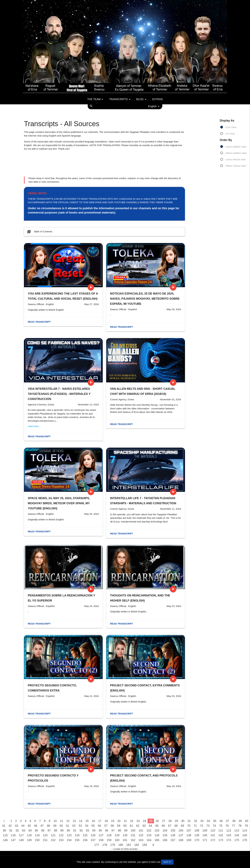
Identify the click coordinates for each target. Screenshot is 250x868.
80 (4, 831)
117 (21, 835)
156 (85, 840)
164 (149, 840)
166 (165, 840)
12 (68, 821)
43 (16, 826)
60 (125, 826)
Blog (142, 99)
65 (157, 826)
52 (74, 826)
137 (181, 835)
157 (93, 840)
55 (93, 826)
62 (138, 826)
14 (81, 821)
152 (53, 840)
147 (13, 840)
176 (245, 840)
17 (100, 821)
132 (141, 835)
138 (189, 835)
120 (45, 835)
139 (197, 835)
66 (163, 826)
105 (173, 831)
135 (165, 835)
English (154, 106)
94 (94, 831)
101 (141, 831)
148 (21, 840)
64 (151, 826)
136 (173, 835)
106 (181, 831)
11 (62, 821)
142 (221, 835)
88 (56, 831)
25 (151, 821)
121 (53, 835)
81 (11, 831)
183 (145, 845)
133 (149, 835)
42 (10, 826)
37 (228, 821)
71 (195, 826)
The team (96, 99)
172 (213, 840)
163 (141, 840)
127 (101, 835)
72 (202, 826)
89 (62, 831)
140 (205, 835)
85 (36, 831)
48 (48, 826)
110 (213, 831)
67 (170, 826)
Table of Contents (39, 232)
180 (121, 845)
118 (29, 835)
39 (240, 821)
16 (93, 821)
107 (189, 831)
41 (4, 826)
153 (61, 840)
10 (55, 821)
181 (129, 845)
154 (69, 840)
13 (74, 821)
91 (75, 831)
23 (138, 821)
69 (182, 826)
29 (176, 821)
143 (229, 835)
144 (237, 835)
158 (101, 840)
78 (240, 826)
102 (149, 831)
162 (133, 840)
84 (30, 831)
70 (189, 826)
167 (173, 840)
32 (195, 821)
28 (170, 821)
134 (157, 835)
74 (214, 826)
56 (99, 826)
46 (36, 826)
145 (245, 835)
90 (68, 831)
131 (133, 835)
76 (227, 826)
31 (189, 821)
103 (157, 831)
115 (5, 835)
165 (157, 840)
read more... (34, 426)
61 (131, 826)
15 (87, 821)
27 (164, 821)
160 (117, 840)
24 (144, 821)
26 (157, 821)
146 (5, 840)
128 (109, 835)
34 (208, 821)
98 (119, 831)
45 (29, 826)
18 (106, 821)
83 (24, 831)
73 (208, 826)
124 (77, 835)
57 (106, 826)
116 (13, 835)
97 (113, 831)
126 (93, 835)
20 (119, 821)
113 (237, 831)
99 (126, 831)
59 (119, 826)
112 (229, 831)
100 (133, 831)
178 (105, 845)
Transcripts (120, 99)
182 (137, 845)
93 (88, 831)
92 (81, 831)
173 (221, 840)
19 (113, 821)
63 (144, 826)
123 (69, 835)
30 (183, 821)
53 (80, 826)
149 (29, 840)
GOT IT (167, 862)
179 (113, 845)
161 (125, 840)
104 (165, 831)
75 (221, 826)
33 (202, 821)
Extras (158, 99)
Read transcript (39, 322)
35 (215, 821)
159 (109, 840)
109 (205, 831)
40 (247, 821)
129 (117, 835)
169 (189, 840)
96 (107, 831)
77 (234, 826)
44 (23, 826)
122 (61, 835)
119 (37, 835)
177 (97, 845)
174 (229, 840)
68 (176, 826)
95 (100, 831)
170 (197, 840)
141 (213, 835)
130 (125, 835)
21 (125, 821)
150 (37, 840)
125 (85, 835)
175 (237, 840)
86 (43, 831)
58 (112, 826)
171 (205, 840)
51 (68, 826)
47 (42, 826)
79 (246, 826)
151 (45, 840)
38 (234, 821)
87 (49, 831)
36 (221, 821)
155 (77, 840)
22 (132, 821)
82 (17, 831)
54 (87, 826)
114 (245, 831)
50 (61, 826)
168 (181, 840)
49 (55, 826)
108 (197, 831)
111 (221, 831)
